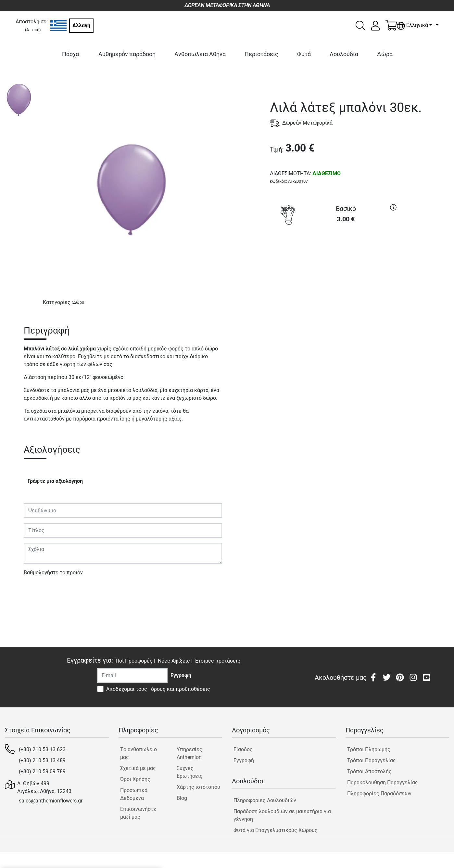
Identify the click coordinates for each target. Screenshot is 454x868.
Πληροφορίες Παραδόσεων (379, 794)
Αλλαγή (81, 25)
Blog (182, 798)
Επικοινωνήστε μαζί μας (138, 813)
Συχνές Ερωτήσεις (190, 772)
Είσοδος (243, 749)
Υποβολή (38, 591)
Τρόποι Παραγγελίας (372, 760)
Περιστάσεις (261, 54)
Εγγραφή (244, 760)
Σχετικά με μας (138, 768)
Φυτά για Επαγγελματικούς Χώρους (276, 830)
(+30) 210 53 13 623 (42, 749)
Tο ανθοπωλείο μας (139, 753)
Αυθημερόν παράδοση (127, 54)
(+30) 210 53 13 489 (42, 760)
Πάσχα (70, 54)
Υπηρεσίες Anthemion (189, 753)
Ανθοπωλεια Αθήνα (200, 54)
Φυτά (304, 54)
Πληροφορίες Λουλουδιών (265, 800)
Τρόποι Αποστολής (369, 771)
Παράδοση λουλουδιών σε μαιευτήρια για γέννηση (282, 815)
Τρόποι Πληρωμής (369, 749)
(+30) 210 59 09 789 (42, 771)
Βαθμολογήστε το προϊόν (53, 573)
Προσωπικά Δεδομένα (134, 794)
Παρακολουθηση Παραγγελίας (383, 782)
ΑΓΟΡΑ (335, 252)
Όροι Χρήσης (135, 779)
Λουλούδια (344, 54)
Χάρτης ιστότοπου (198, 787)
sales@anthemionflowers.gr (51, 801)
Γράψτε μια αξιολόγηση (55, 481)
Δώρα (385, 54)
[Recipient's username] (132, 675)
